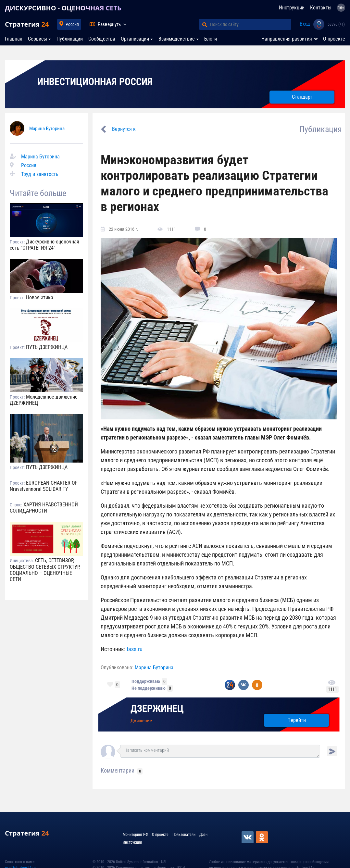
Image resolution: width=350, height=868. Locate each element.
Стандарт (302, 97)
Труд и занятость (40, 174)
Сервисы (37, 39)
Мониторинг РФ (135, 835)
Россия (72, 24)
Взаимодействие (177, 39)
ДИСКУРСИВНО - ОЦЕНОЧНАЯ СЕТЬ (63, 8)
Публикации (70, 39)
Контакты (321, 8)
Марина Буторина (47, 129)
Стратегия (27, 24)
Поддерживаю (146, 681)
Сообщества (102, 39)
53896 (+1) (336, 24)
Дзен (203, 835)
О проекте (334, 39)
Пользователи (184, 835)
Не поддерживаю (149, 688)
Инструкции (292, 8)
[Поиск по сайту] (251, 24)
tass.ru (135, 649)
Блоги (211, 39)
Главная (14, 39)
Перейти (297, 720)
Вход (305, 24)
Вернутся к (124, 129)
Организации (135, 39)
